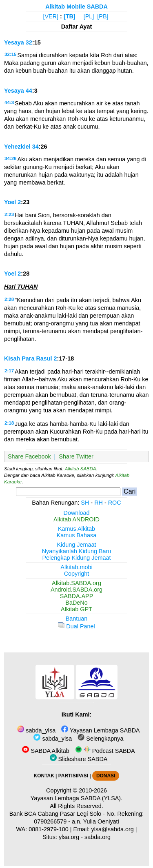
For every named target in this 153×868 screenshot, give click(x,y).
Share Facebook (29, 456)
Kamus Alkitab (76, 529)
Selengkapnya (100, 739)
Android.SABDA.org (76, 590)
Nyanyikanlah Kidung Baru (77, 551)
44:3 (9, 102)
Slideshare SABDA (79, 759)
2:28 (9, 299)
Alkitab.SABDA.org (76, 583)
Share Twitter (76, 456)
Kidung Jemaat (77, 545)
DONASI (106, 776)
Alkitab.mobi (76, 567)
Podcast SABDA (105, 751)
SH (85, 503)
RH (99, 503)
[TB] (70, 16)
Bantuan (77, 619)
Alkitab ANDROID (76, 519)
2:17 (9, 371)
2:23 (9, 214)
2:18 (9, 423)
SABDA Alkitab (45, 751)
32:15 (10, 54)
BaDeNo (76, 603)
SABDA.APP (77, 596)
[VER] (51, 16)
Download (77, 513)
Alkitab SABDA (81, 469)
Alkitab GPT (76, 609)
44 (29, 91)
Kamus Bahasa (77, 535)
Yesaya (14, 42)
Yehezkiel (17, 147)
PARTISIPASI (73, 776)
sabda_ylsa (36, 730)
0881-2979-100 (49, 829)
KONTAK (44, 776)
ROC (115, 503)
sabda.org (98, 837)
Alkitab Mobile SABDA (76, 7)
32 (29, 42)
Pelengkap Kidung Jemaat (76, 558)
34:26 (10, 158)
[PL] (89, 16)
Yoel (10, 202)
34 (35, 147)
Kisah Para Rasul (28, 358)
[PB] (103, 16)
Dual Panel (76, 626)
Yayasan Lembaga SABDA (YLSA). (76, 798)
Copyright (77, 574)
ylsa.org (69, 837)
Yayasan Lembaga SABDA (100, 730)
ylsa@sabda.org (113, 829)
